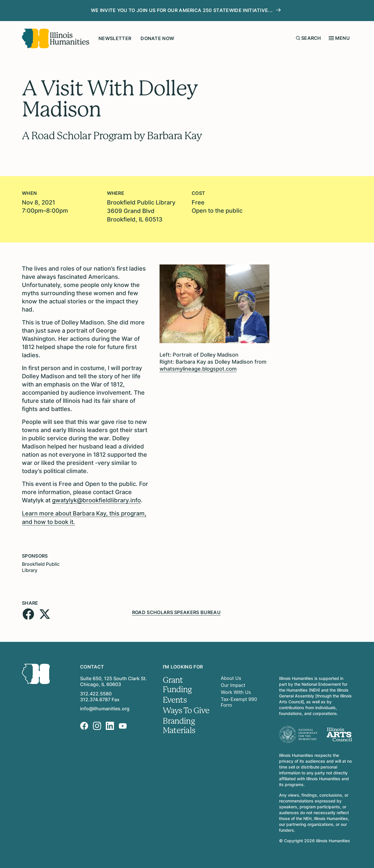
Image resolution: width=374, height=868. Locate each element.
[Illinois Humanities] (56, 38)
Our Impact (233, 683)
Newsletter (115, 38)
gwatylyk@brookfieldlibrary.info (96, 499)
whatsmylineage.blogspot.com (198, 368)
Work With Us (236, 690)
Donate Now (157, 38)
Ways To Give (186, 708)
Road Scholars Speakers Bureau (176, 610)
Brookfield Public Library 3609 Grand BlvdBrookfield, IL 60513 (141, 211)
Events (175, 698)
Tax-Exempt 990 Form (239, 700)
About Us (231, 676)
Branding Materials (179, 723)
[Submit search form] (298, 38)
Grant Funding (177, 683)
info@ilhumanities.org (105, 707)
